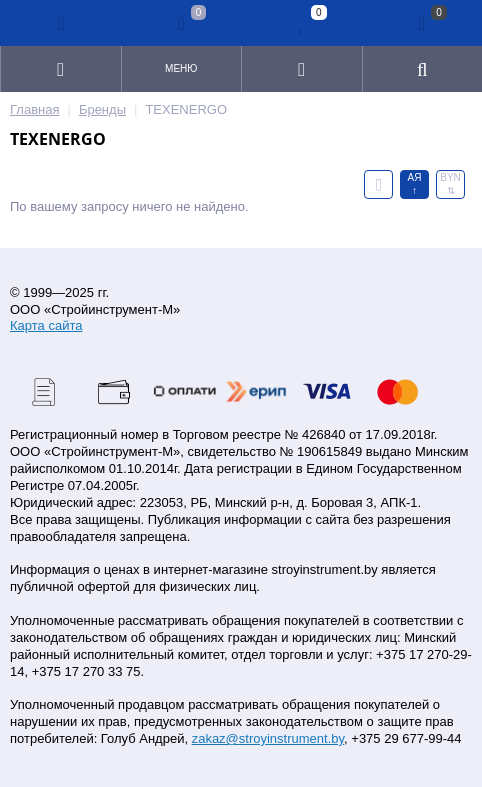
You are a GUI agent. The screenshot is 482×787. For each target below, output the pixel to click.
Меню (181, 68)
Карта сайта (46, 325)
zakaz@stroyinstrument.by (268, 738)
